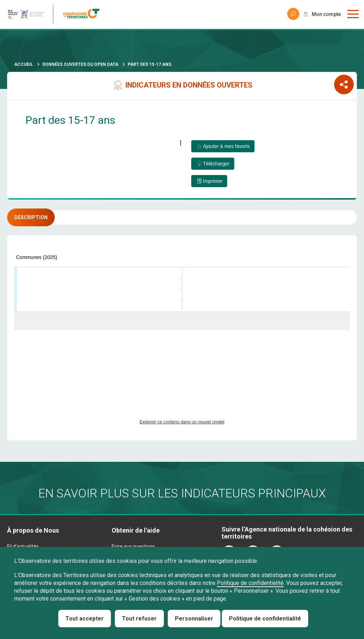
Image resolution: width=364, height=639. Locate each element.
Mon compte (326, 14)
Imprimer (213, 181)
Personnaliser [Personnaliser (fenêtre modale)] (194, 619)
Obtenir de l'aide (136, 530)
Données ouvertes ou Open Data (80, 64)
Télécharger (216, 164)
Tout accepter (85, 619)
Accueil (24, 64)
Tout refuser (139, 619)
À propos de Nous (33, 530)
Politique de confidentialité (250, 583)
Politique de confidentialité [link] (265, 619)
